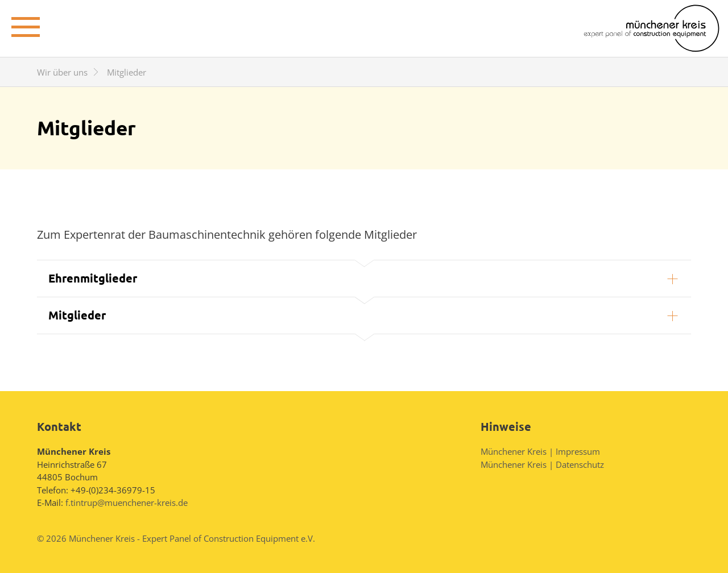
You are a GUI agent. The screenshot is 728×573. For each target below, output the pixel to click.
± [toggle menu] (26, 25)
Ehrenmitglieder (93, 278)
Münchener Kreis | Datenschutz (542, 464)
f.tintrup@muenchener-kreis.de (127, 503)
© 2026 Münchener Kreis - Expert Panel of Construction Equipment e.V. (176, 538)
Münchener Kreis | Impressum (540, 451)
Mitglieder (77, 315)
